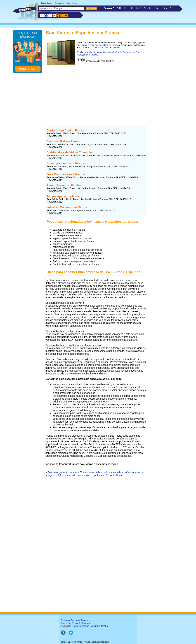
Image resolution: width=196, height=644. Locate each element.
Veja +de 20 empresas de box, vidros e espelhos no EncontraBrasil (85, 475)
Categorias (59, 3)
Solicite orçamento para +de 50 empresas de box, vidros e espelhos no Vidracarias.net (96, 472)
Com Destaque (81, 626)
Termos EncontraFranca (71, 642)
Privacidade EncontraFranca (97, 642)
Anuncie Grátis (100, 626)
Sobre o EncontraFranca (75, 620)
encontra (54, 15)
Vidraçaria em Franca (87, 55)
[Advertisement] (96, 92)
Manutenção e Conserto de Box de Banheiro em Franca (116, 52)
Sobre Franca (72, 3)
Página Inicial (47, 3)
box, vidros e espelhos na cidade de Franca (98, 45)
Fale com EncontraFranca (75, 623)
